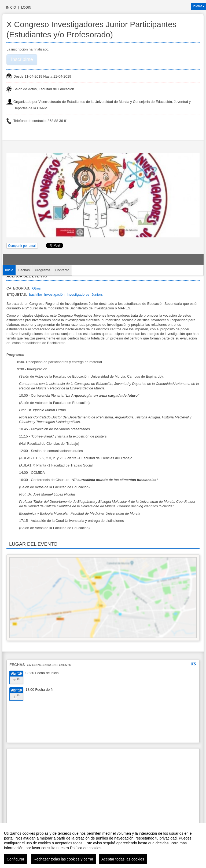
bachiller (35, 294)
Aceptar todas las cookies (123, 859)
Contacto (62, 270)
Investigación (54, 294)
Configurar (15, 859)
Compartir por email (22, 246)
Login (26, 8)
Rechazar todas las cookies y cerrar (63, 859)
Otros (36, 288)
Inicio (11, 8)
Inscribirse (22, 59)
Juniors (97, 294)
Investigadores (78, 294)
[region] (103, 845)
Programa (43, 270)
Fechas (24, 270)
